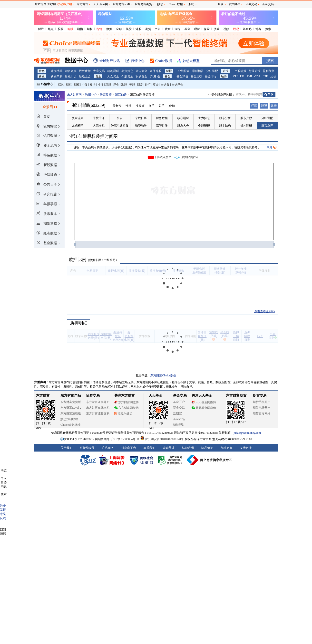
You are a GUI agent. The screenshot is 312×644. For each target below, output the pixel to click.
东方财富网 (74, 95)
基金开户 (179, 402)
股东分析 (225, 118)
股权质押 (85, 71)
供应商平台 (129, 448)
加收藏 (52, 4)
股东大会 (183, 126)
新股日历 (71, 76)
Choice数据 (176, 4)
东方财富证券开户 (98, 402)
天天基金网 (101, 4)
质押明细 (79, 323)
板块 (93, 85)
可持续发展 (87, 448)
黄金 (168, 29)
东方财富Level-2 (71, 408)
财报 (169, 71)
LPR (265, 76)
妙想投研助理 (69, 419)
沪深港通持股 (120, 126)
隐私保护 (207, 448)
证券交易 (251, 4)
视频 (226, 29)
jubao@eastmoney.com (247, 433)
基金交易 (179, 408)
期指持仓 (127, 71)
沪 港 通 (155, 76)
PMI (249, 76)
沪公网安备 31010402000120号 (162, 439)
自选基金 (177, 85)
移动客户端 (65, 4)
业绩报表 (184, 71)
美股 (129, 29)
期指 (80, 29)
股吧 (236, 29)
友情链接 (246, 448)
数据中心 (91, 95)
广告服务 (108, 448)
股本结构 (225, 126)
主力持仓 (204, 118)
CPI (235, 76)
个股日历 (141, 118)
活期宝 (177, 413)
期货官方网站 (262, 413)
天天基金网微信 (204, 408)
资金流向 (78, 118)
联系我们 (149, 448)
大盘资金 (113, 76)
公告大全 (141, 71)
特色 (42, 71)
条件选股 (156, 71)
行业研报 (254, 71)
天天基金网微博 (204, 402)
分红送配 (212, 71)
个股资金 (127, 76)
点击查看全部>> (265, 311)
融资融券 (71, 71)
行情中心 (47, 84)
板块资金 (141, 76)
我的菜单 (235, 4)
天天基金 (156, 396)
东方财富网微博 (127, 402)
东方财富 (43, 396)
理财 (197, 29)
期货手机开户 (262, 402)
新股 (70, 29)
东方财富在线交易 (98, 408)
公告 (120, 118)
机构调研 (113, 71)
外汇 (158, 29)
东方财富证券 (121, 4)
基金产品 (179, 419)
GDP (257, 76)
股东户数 (246, 118)
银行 (177, 29)
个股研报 (240, 71)
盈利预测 (269, 71)
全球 (119, 29)
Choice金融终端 (70, 425)
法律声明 (188, 448)
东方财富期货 (236, 396)
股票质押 (106, 95)
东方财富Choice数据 (163, 375)
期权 (90, 29)
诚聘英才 (169, 448)
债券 (216, 29)
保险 (207, 29)
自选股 (165, 85)
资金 (98, 76)
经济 (224, 76)
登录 (221, 4)
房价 (273, 76)
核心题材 (183, 118)
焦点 (51, 29)
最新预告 (198, 71)
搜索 (268, 29)
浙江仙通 (121, 95)
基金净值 (182, 76)
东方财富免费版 (71, 402)
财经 (41, 29)
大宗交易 (99, 71)
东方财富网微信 (127, 408)
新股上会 (85, 76)
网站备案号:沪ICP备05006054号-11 (118, 439)
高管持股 (162, 126)
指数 (61, 85)
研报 (225, 71)
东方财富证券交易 (98, 413)
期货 (148, 29)
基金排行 (211, 76)
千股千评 (99, 118)
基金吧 (247, 29)
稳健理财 (179, 425)
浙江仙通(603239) (88, 105)
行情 (99, 29)
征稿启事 (226, 448)
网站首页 (40, 4)
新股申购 (57, 76)
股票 (60, 29)
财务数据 (162, 118)
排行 (100, 85)
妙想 (160, 4)
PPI (242, 76)
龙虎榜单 (57, 71)
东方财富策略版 (71, 413)
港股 (138, 29)
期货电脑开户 (262, 408)
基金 (187, 29)
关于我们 (67, 448)
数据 (109, 29)
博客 (258, 29)
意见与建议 (123, 414)
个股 (85, 85)
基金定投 (196, 76)
